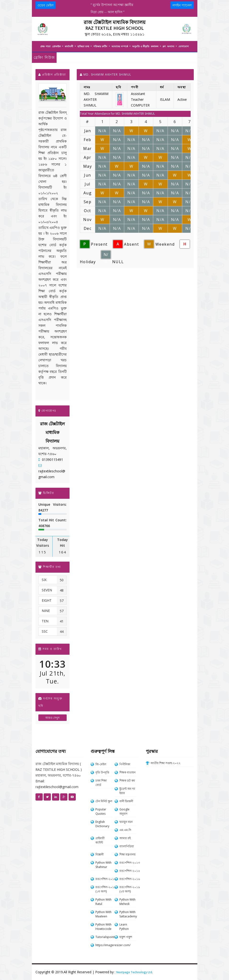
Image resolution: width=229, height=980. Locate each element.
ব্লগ (164, 46)
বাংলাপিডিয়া (127, 846)
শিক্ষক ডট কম (127, 781)
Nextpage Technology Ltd (134, 972)
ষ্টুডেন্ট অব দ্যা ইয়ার (127, 791)
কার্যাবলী (69, 46)
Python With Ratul (103, 902)
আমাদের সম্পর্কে (120, 46)
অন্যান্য (171, 46)
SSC (45, 631)
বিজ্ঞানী (100, 854)
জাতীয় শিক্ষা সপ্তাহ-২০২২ (166, 763)
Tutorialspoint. (104, 937)
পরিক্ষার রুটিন (101, 46)
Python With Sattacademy (128, 914)
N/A (106, 255)
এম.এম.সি (125, 830)
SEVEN (47, 590)
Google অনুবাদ (124, 811)
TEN (45, 621)
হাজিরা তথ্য (84, 46)
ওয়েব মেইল (45, 5)
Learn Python (124, 927)
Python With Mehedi (127, 902)
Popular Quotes (101, 811)
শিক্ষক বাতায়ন (127, 772)
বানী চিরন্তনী (126, 801)
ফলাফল (155, 46)
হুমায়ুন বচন (126, 822)
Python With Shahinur (103, 865)
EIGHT (47, 600)
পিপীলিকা (125, 764)
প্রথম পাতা (45, 46)
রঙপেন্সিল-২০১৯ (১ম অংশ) (104, 889)
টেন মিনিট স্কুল (104, 801)
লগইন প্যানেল (182, 5)
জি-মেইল (101, 764)
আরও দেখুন (52, 718)
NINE (46, 611)
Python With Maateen (103, 914)
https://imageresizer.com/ (104, 945)
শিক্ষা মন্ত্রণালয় (127, 854)
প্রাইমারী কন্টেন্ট (100, 840)
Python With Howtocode (103, 927)
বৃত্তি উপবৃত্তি (102, 772)
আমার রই (125, 838)
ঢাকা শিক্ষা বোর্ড (101, 783)
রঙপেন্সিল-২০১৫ (104, 879)
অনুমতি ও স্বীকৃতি (141, 46)
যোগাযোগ (184, 46)
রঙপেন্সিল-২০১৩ (128, 863)
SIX (44, 580)
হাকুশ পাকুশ (126, 937)
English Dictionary (102, 824)
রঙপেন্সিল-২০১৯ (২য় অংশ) (128, 889)
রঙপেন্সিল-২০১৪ (128, 871)
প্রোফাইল (57, 46)
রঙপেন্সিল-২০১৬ (128, 879)
